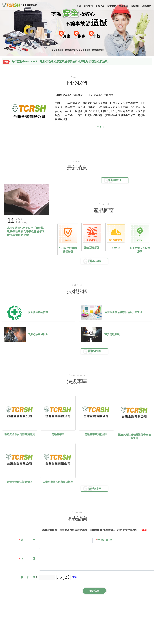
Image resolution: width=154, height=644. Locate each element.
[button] (4, 28)
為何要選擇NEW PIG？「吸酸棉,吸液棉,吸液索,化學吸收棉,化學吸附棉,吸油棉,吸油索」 (61, 62)
